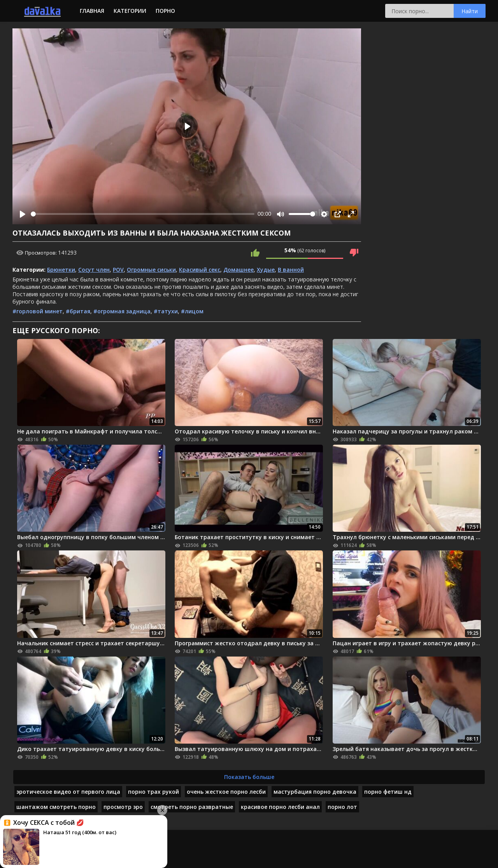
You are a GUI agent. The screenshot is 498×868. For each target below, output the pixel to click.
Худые (266, 270)
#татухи (166, 311)
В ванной (291, 270)
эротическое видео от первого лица (68, 792)
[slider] (143, 214)
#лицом (192, 311)
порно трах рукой (153, 792)
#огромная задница (122, 311)
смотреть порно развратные (192, 807)
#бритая (78, 311)
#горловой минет (38, 311)
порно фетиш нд (388, 792)
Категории (130, 11)
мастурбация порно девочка (315, 792)
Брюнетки (61, 270)
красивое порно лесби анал (280, 807)
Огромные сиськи (151, 270)
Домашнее (238, 270)
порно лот (342, 807)
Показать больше (249, 777)
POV (118, 270)
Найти (470, 11)
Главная (92, 11)
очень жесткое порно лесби (226, 792)
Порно (165, 11)
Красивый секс (200, 270)
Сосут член (94, 270)
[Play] (23, 214)
